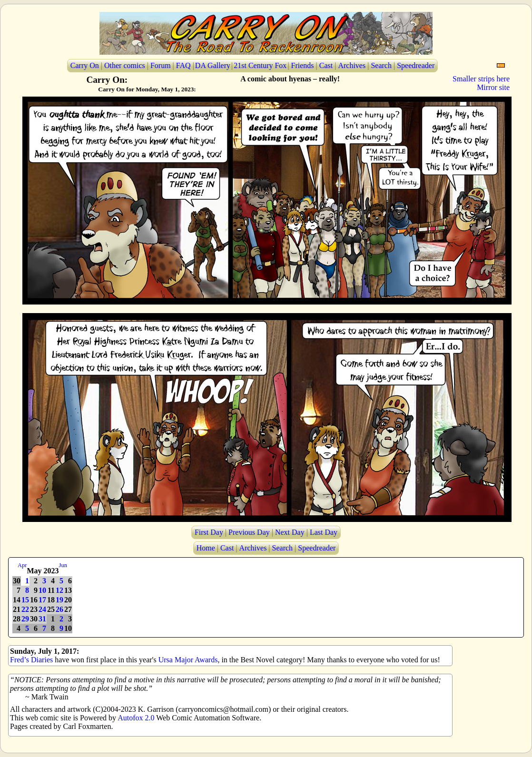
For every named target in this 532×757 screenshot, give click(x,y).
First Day (209, 532)
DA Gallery (213, 65)
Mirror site (493, 87)
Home (206, 548)
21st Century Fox (260, 65)
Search (381, 65)
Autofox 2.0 (136, 718)
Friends (303, 65)
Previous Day (249, 532)
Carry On (85, 65)
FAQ (183, 65)
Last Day (324, 532)
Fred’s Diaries (31, 660)
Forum (161, 65)
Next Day (290, 532)
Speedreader (416, 65)
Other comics (125, 65)
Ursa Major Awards (188, 660)
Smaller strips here (481, 79)
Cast (326, 65)
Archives (352, 65)
